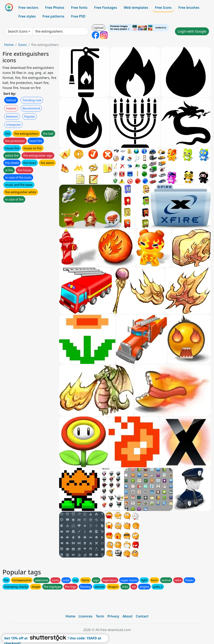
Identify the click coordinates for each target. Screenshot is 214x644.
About (127, 616)
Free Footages (106, 8)
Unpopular (13, 125)
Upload (99, 28)
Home (9, 45)
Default (11, 100)
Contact (142, 616)
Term (100, 616)
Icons (22, 45)
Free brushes (189, 8)
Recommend (31, 108)
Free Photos (55, 8)
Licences (85, 616)
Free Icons (163, 8)
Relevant (12, 116)
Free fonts (79, 8)
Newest (11, 108)
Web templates (136, 8)
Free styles (27, 16)
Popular (30, 116)
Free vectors (28, 8)
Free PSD (78, 16)
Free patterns (53, 16)
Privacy (113, 616)
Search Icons (18, 31)
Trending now (32, 100)
